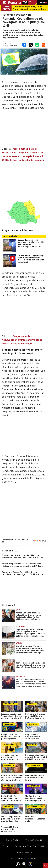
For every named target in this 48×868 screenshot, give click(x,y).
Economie (20, 626)
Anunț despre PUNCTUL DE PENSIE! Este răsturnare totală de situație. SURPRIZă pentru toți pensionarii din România (22, 565)
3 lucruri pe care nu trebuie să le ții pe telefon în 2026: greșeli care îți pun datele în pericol (24, 557)
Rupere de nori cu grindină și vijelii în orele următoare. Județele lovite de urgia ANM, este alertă (31, 259)
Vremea (19, 643)
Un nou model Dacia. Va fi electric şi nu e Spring (35, 778)
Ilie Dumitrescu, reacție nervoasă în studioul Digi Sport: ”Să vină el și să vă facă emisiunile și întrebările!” (36, 798)
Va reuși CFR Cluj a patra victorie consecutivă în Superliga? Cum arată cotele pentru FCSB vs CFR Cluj (11, 829)
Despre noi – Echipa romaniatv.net (30, 846)
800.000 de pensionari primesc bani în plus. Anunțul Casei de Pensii (11, 819)
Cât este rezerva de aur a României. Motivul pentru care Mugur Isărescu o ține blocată (11, 757)
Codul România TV (24, 852)
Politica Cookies (13, 840)
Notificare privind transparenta (24, 859)
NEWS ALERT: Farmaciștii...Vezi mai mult (35, 819)
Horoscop (20, 676)
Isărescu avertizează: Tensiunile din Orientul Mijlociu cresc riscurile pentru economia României (12, 716)
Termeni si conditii (34, 840)
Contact (6, 846)
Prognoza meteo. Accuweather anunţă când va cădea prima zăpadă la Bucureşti (22, 340)
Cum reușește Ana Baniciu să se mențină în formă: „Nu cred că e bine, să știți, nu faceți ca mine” (31, 665)
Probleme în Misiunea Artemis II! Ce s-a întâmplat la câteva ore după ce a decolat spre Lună (35, 716)
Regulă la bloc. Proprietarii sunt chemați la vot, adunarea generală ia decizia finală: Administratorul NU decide (35, 737)
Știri (18, 610)
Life (18, 660)
